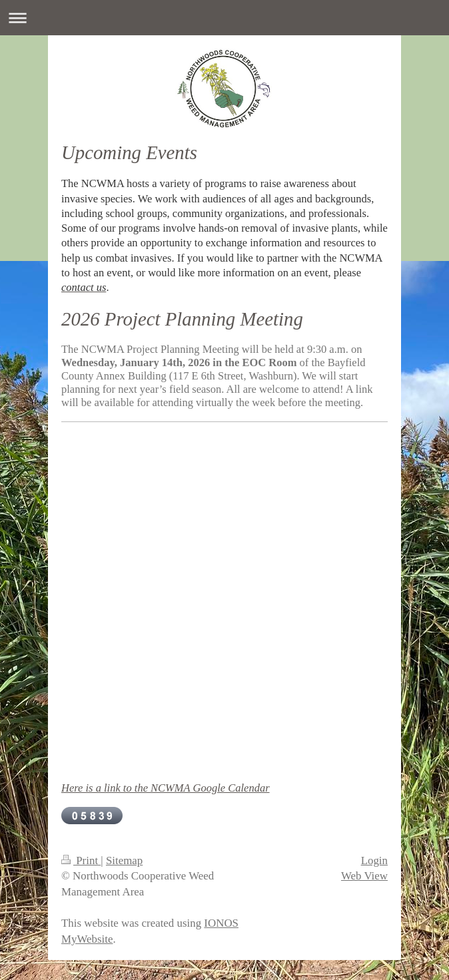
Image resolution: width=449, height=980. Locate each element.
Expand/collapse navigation (224, 18)
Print (81, 860)
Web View (364, 876)
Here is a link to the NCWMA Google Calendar (166, 788)
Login (374, 860)
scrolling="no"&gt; (228, 599)
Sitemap (124, 860)
